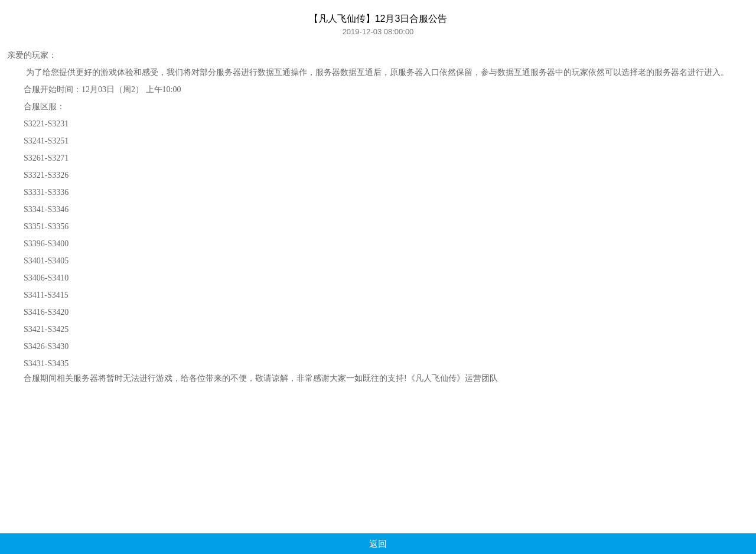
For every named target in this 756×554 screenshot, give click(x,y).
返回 (378, 544)
